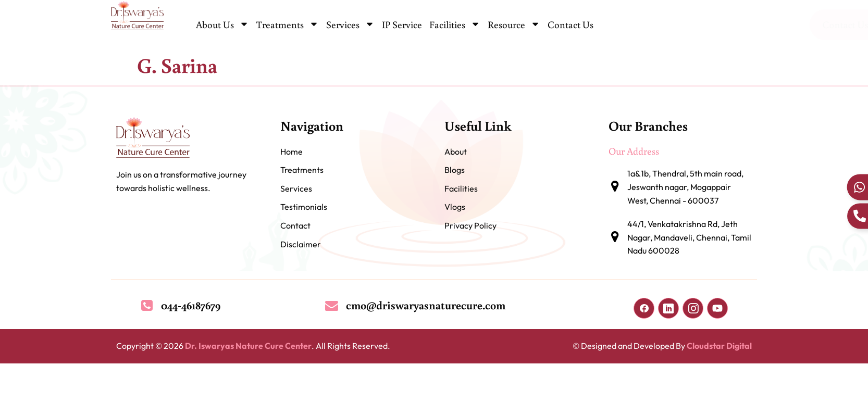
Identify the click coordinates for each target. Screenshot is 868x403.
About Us (222, 25)
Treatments (288, 25)
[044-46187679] (147, 305)
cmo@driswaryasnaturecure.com (426, 305)
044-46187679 (191, 305)
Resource (514, 25)
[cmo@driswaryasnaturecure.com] (332, 305)
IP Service (402, 24)
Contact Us (571, 24)
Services (350, 25)
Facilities (455, 25)
